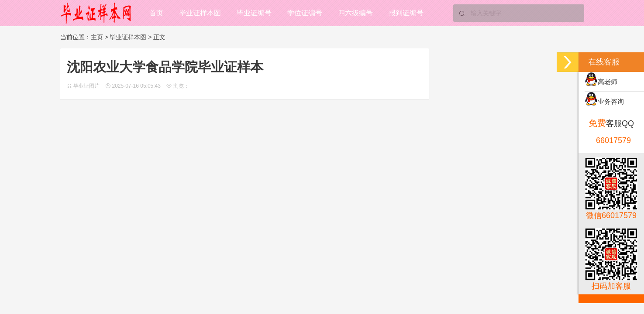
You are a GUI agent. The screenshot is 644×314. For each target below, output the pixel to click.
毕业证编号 (254, 13)
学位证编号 (305, 13)
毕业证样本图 (200, 13)
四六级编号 (355, 13)
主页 (97, 37)
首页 (156, 13)
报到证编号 (406, 13)
